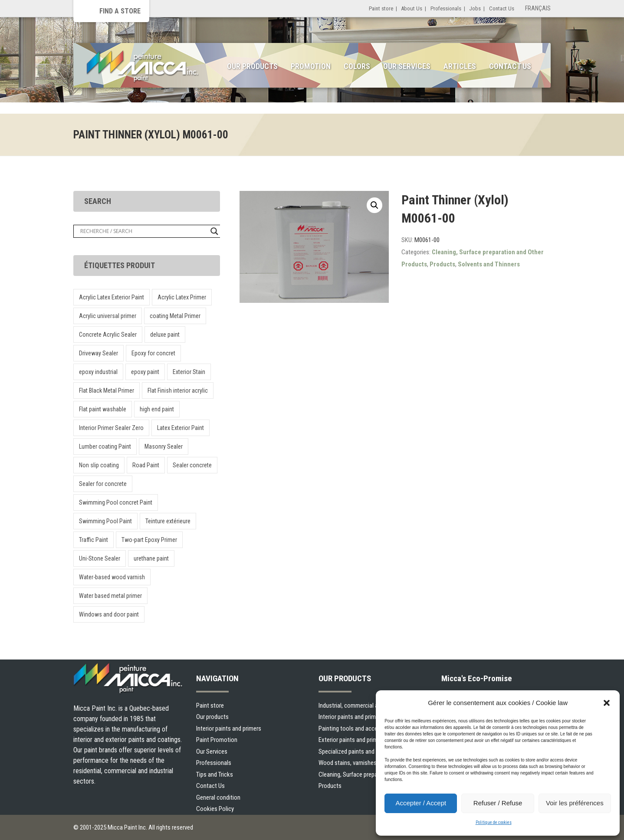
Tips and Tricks (215, 774)
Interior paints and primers (229, 728)
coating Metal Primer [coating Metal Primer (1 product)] (175, 316)
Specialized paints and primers (356, 751)
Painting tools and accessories (357, 728)
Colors (357, 66)
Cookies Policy (215, 809)
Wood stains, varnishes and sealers (363, 763)
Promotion (311, 66)
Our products (212, 717)
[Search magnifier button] (214, 231)
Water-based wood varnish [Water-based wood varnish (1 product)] (112, 577)
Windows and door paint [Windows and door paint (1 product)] (109, 614)
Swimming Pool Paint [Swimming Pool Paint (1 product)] (105, 521)
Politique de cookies (494, 822)
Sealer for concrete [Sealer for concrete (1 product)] (103, 484)
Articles (460, 66)
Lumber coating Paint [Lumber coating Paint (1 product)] (105, 446)
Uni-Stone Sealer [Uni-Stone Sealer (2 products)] (100, 558)
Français (538, 8)
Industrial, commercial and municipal (364, 705)
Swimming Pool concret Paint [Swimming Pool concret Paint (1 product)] (116, 502)
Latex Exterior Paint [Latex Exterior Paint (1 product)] (181, 428)
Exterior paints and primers (352, 740)
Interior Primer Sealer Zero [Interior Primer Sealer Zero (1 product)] (111, 428)
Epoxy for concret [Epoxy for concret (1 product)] (153, 353)
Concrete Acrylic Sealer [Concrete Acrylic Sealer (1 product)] (108, 335)
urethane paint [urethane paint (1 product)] (151, 558)
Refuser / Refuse (498, 803)
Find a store (120, 11)
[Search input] (143, 231)
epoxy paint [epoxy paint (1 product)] (145, 372)
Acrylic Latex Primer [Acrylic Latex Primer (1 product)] (182, 297)
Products (442, 264)
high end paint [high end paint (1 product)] (157, 409)
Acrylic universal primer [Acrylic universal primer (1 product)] (108, 316)
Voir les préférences (575, 803)
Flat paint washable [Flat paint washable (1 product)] (103, 409)
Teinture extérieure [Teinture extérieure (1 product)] (168, 521)
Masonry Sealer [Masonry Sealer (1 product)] (164, 446)
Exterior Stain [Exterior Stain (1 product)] (189, 372)
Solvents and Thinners (489, 264)
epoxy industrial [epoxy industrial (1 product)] (98, 372)
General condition (218, 797)
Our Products (252, 66)
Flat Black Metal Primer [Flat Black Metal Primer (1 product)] (107, 390)
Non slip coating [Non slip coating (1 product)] (99, 465)
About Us (412, 8)
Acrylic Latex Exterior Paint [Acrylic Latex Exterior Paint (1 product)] (112, 297)
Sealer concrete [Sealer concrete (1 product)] (192, 465)
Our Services (407, 66)
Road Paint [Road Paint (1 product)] (146, 465)
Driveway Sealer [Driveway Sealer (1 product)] (99, 353)
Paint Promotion (217, 740)
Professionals (446, 8)
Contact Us (502, 8)
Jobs (475, 8)
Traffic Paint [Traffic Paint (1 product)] (94, 540)
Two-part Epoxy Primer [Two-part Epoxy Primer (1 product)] (149, 540)
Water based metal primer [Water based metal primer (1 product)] (110, 596)
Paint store (381, 8)
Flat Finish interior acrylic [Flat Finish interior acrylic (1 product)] (178, 390)
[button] (607, 703)
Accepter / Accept (421, 803)
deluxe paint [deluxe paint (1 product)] (165, 335)
